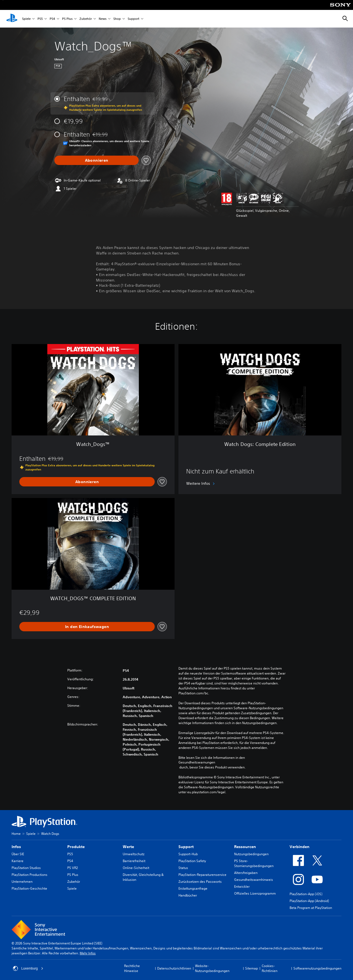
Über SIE (18, 854)
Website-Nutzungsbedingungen (212, 968)
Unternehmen (22, 882)
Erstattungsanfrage (193, 888)
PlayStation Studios (26, 868)
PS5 (40, 19)
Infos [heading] (16, 847)
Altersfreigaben (246, 873)
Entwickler (242, 886)
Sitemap (252, 968)
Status (183, 868)
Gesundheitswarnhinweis (254, 880)
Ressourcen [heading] (245, 847)
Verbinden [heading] (299, 847)
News (103, 19)
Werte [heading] (128, 847)
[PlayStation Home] (12, 19)
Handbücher (188, 895)
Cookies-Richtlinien (270, 968)
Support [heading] (186, 847)
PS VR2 (73, 868)
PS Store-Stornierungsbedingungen (254, 863)
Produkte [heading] (76, 847)
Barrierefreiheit (134, 861)
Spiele (26, 19)
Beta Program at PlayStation (311, 908)
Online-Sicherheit (136, 868)
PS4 (52, 19)
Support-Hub (188, 854)
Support (133, 19)
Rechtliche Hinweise (132, 968)
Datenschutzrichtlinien (174, 968)
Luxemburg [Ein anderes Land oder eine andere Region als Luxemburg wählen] (28, 968)
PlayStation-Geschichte (29, 888)
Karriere (18, 861)
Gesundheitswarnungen (197, 762)
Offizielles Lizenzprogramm (255, 893)
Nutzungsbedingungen (251, 854)
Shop (117, 19)
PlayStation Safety (192, 861)
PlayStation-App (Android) (309, 901)
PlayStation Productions (30, 875)
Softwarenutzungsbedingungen (317, 968)
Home (16, 834)
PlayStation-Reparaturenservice (202, 875)
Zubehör (86, 19)
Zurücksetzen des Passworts (200, 882)
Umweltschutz (134, 854)
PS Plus (67, 19)
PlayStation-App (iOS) (306, 894)
